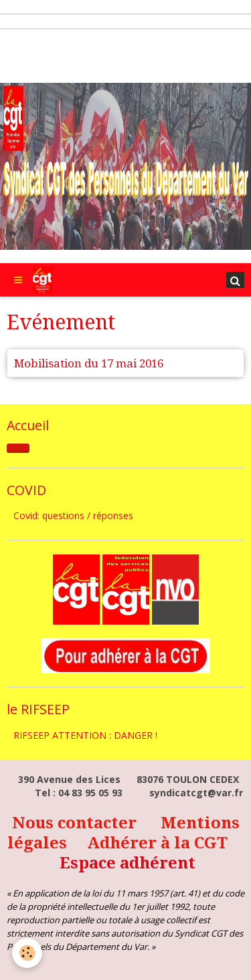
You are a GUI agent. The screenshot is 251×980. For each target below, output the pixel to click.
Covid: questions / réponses (73, 515)
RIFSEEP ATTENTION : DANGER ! (85, 735)
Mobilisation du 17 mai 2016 (89, 363)
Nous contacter (76, 823)
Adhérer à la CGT (157, 843)
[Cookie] (27, 953)
